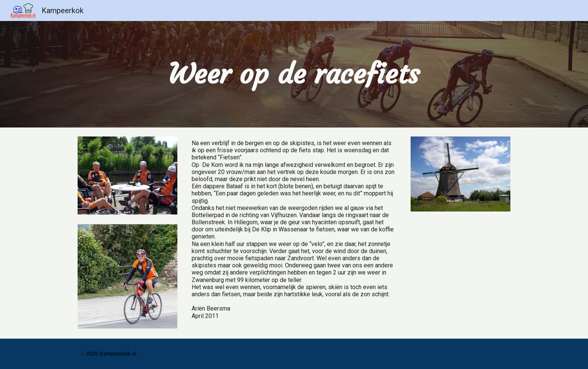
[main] (294, 74)
